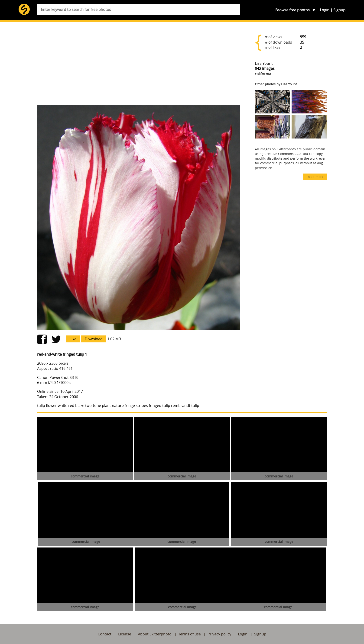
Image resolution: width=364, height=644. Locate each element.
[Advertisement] (139, 65)
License (125, 634)
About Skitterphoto (155, 634)
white (63, 406)
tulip (41, 406)
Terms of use (190, 634)
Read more (315, 177)
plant (106, 406)
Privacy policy (219, 634)
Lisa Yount (264, 63)
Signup (339, 10)
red (71, 406)
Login (325, 10)
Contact (105, 634)
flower (51, 406)
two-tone (93, 406)
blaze (80, 406)
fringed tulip (159, 406)
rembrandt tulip (185, 406)
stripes (142, 406)
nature (118, 406)
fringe (130, 406)
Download (94, 339)
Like (73, 339)
